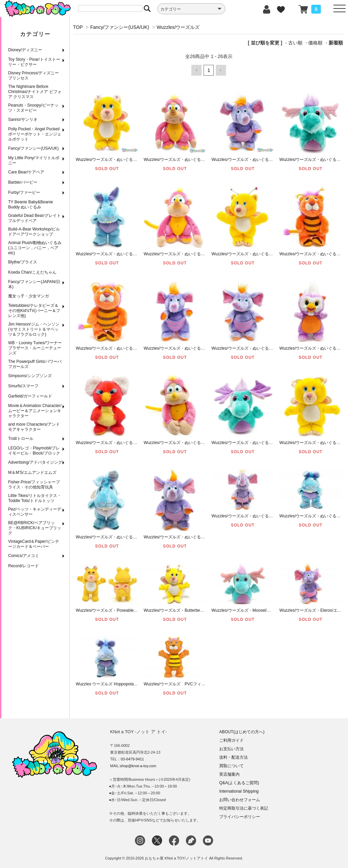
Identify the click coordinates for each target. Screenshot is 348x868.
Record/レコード (23, 566)
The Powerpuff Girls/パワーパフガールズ (35, 364)
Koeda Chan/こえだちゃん (32, 272)
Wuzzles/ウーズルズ (178, 27)
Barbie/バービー (23, 182)
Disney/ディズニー (25, 50)
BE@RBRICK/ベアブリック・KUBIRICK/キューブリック (35, 528)
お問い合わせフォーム (240, 800)
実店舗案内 (229, 774)
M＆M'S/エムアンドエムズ (32, 473)
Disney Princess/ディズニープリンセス (33, 76)
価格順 (315, 43)
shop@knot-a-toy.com (138, 766)
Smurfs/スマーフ (23, 386)
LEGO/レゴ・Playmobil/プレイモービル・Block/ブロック (34, 451)
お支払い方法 (231, 749)
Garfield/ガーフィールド (30, 396)
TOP (78, 27)
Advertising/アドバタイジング (35, 462)
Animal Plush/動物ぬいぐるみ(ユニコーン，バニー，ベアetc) (35, 248)
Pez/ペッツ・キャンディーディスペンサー (35, 512)
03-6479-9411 (132, 759)
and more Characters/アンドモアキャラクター (34, 427)
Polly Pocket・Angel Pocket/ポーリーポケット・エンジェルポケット (35, 134)
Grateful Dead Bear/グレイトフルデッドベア (34, 218)
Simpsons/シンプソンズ (30, 376)
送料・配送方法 (233, 757)
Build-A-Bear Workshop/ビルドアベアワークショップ (34, 232)
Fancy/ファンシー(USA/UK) (33, 148)
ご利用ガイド (231, 740)
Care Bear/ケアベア (26, 172)
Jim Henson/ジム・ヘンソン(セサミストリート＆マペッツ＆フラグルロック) (34, 329)
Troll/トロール (21, 439)
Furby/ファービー (24, 192)
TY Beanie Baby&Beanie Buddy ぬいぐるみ (31, 205)
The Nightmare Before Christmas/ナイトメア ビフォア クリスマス (35, 92)
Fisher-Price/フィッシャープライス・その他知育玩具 (34, 485)
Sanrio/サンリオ (23, 119)
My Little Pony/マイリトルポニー (34, 160)
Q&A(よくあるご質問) (239, 783)
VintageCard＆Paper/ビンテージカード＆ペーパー (34, 544)
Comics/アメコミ (24, 556)
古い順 (295, 43)
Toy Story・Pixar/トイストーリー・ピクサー (34, 62)
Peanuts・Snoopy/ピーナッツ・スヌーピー (33, 108)
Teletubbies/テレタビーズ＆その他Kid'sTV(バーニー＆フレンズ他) (34, 311)
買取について (231, 766)
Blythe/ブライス (23, 262)
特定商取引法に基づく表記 (244, 808)
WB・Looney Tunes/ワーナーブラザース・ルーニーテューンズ (35, 348)
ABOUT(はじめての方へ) (242, 732)
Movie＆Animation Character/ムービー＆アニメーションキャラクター (35, 411)
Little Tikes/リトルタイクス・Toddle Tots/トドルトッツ (35, 498)
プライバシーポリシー (240, 817)
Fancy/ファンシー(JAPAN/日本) (34, 284)
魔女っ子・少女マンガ (29, 296)
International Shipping (239, 791)
